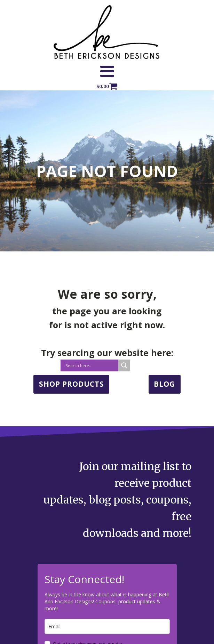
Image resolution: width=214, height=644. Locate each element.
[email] (107, 626)
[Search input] (91, 365)
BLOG (164, 384)
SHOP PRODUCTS (72, 384)
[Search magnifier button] (124, 365)
